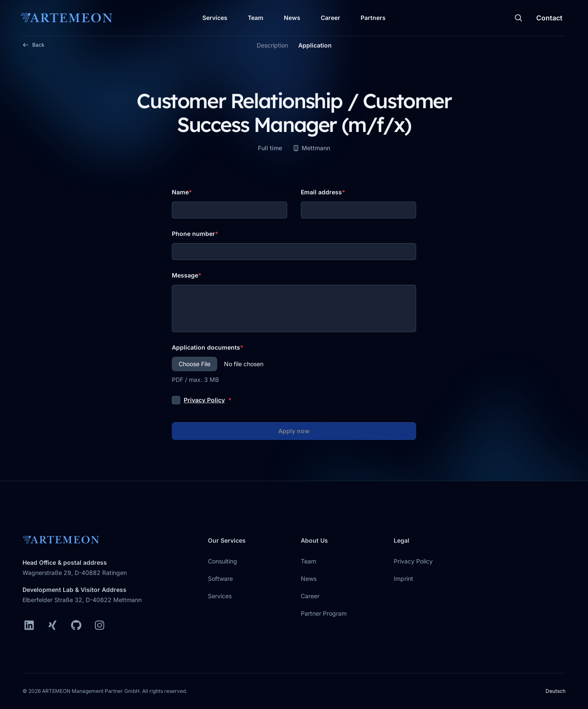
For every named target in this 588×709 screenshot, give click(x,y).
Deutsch (556, 691)
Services (215, 18)
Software (220, 579)
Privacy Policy (204, 400)
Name (180, 192)
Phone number (193, 234)
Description (272, 45)
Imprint (403, 579)
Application (315, 45)
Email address (321, 192)
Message (185, 275)
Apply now (294, 431)
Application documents (206, 347)
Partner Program (324, 613)
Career (330, 18)
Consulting (223, 561)
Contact (549, 18)
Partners (373, 18)
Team (256, 18)
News (292, 18)
